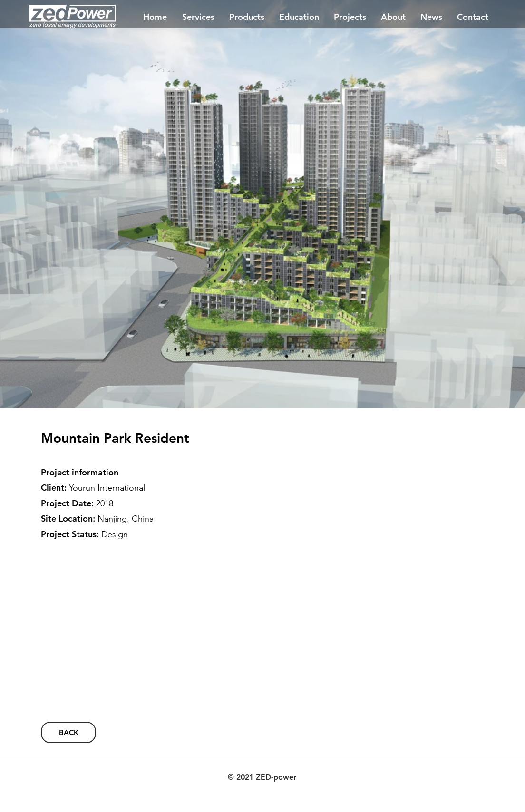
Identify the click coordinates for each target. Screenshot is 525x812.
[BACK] (68, 732)
